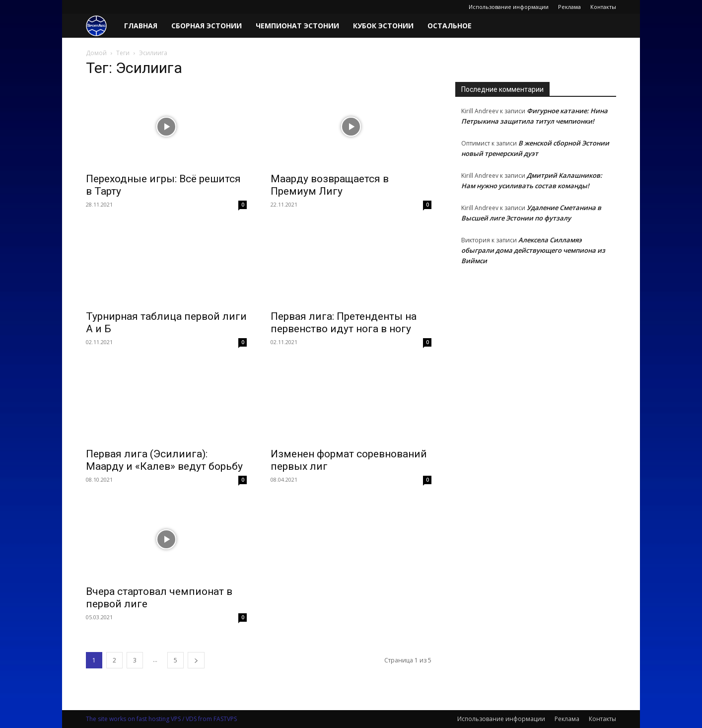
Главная (141, 26)
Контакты (603, 7)
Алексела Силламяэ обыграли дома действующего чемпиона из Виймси (533, 250)
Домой (96, 53)
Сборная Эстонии (207, 26)
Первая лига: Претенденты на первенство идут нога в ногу (344, 323)
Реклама (569, 7)
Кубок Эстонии (383, 26)
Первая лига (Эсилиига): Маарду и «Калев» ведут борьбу (164, 460)
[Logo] (102, 26)
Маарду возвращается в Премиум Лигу (330, 185)
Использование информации (509, 7)
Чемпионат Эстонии (297, 26)
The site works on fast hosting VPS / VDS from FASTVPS (161, 719)
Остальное (450, 26)
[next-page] (196, 660)
